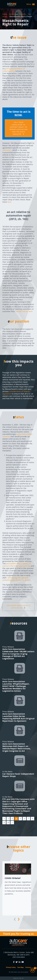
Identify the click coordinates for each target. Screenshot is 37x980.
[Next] (12, 823)
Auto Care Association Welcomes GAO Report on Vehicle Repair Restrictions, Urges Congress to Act (17, 747)
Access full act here (24, 311)
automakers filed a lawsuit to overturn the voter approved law (17, 565)
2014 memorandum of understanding (14, 70)
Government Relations (18, 14)
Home (5, 14)
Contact (28, 967)
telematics (7, 150)
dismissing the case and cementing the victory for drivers (16, 579)
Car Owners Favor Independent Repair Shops (18, 775)
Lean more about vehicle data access (18, 607)
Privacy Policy (11, 967)
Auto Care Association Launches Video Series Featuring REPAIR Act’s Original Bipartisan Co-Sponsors (18, 717)
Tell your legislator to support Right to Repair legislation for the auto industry (19, 128)
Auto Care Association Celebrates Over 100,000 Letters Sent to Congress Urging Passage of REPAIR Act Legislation (18, 654)
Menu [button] (31, 4)
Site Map (20, 967)
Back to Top (19, 978)
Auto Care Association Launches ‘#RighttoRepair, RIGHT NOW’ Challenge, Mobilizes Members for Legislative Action (16, 686)
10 (8, 823)
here (9, 202)
